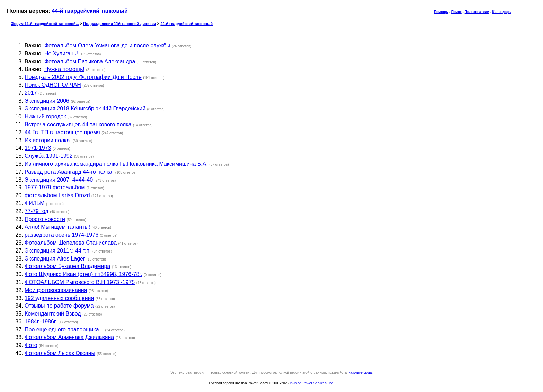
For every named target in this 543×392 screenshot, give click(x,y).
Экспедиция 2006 (47, 101)
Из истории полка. (48, 140)
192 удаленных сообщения (59, 298)
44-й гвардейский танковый (90, 11)
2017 (31, 93)
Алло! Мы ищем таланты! (57, 227)
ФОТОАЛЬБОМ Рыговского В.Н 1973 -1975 (80, 282)
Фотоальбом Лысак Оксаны (60, 353)
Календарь (501, 12)
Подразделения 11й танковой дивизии (120, 24)
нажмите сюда (360, 372)
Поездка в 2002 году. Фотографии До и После (83, 77)
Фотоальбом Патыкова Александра (90, 61)
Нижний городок (45, 116)
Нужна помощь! (64, 69)
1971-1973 (38, 148)
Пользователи (477, 12)
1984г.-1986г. (41, 322)
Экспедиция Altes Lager (55, 259)
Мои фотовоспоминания (56, 290)
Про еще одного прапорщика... (64, 330)
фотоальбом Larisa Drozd (57, 195)
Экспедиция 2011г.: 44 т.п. (58, 251)
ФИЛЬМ (35, 203)
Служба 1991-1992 (49, 156)
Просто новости (45, 219)
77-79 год (37, 211)
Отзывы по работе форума (59, 306)
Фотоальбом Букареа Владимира (67, 266)
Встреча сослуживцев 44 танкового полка (78, 124)
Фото (31, 345)
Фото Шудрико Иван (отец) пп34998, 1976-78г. (83, 274)
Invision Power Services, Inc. (312, 383)
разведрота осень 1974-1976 (61, 235)
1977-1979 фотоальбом (55, 187)
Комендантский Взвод (53, 314)
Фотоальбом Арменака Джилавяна (69, 337)
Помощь (441, 12)
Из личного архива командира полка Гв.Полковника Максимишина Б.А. (116, 164)
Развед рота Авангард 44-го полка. (69, 172)
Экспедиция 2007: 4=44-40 (59, 180)
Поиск (456, 12)
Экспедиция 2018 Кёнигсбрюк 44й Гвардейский (85, 108)
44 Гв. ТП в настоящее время (62, 132)
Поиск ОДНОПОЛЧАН (53, 85)
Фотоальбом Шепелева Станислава (71, 243)
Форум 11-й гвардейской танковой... (45, 24)
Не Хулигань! (61, 53)
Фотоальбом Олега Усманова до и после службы (107, 45)
